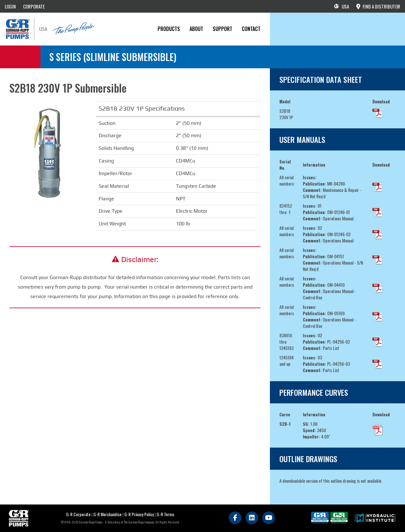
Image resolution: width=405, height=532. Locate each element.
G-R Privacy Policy (139, 514)
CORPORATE (34, 6)
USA (342, 6)
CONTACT (251, 29)
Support (222, 29)
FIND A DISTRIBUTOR (378, 6)
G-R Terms (165, 514)
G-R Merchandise (107, 514)
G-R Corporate (78, 514)
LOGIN (10, 6)
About (196, 29)
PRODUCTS (169, 29)
